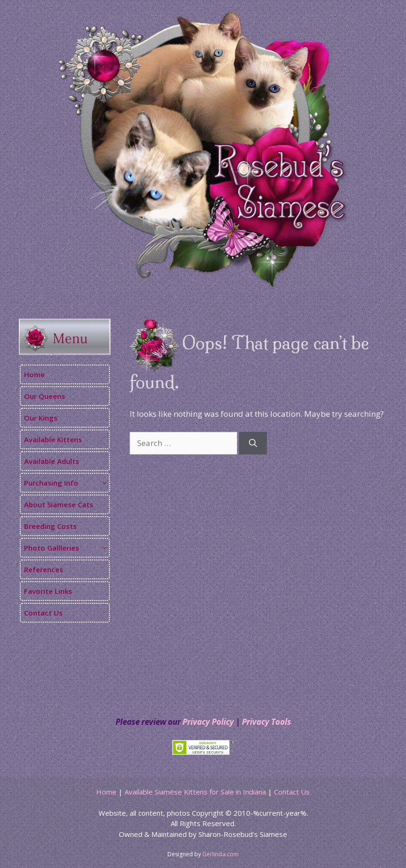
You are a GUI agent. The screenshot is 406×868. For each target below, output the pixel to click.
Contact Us (43, 613)
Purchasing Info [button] (66, 483)
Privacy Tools (266, 722)
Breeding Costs (50, 526)
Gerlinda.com (220, 854)
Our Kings (41, 418)
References (44, 569)
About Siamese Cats (59, 504)
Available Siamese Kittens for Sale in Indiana (195, 792)
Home (34, 374)
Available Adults (52, 461)
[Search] (253, 443)
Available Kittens (53, 439)
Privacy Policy (208, 722)
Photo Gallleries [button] (66, 548)
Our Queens (45, 396)
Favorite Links (48, 591)
